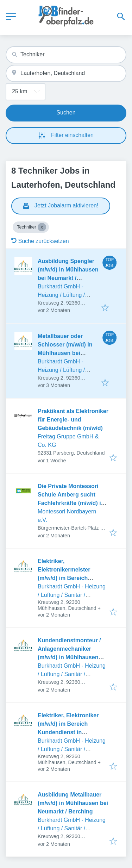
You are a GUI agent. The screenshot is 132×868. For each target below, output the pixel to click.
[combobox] (66, 55)
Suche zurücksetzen (40, 241)
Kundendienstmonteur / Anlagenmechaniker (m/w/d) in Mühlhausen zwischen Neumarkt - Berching (69, 657)
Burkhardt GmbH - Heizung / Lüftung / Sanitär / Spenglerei (62, 295)
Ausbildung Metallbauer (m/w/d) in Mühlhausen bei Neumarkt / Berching (73, 803)
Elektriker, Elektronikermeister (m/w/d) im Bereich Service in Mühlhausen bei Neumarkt (73, 578)
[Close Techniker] (42, 227)
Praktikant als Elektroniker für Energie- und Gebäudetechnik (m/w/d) (73, 420)
